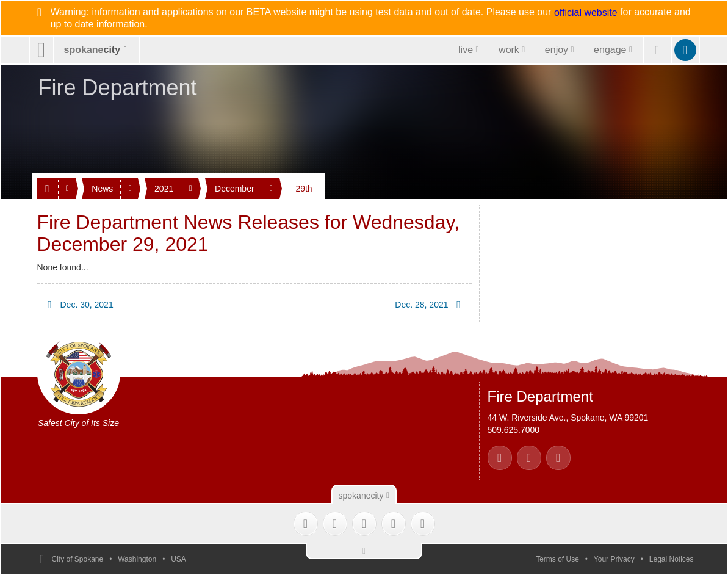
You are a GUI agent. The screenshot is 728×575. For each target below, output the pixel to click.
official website (586, 13)
